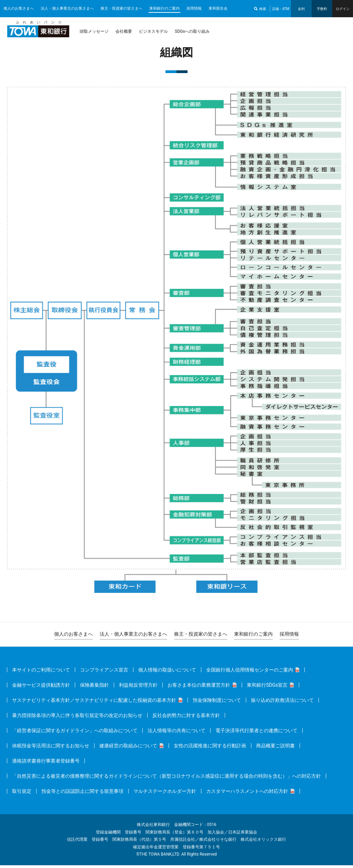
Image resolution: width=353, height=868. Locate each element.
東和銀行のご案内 (164, 8)
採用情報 (194, 8)
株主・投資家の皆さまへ (122, 8)
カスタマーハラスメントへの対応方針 (247, 794)
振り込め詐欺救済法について (282, 703)
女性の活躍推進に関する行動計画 (210, 748)
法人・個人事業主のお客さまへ (67, 8)
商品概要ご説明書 (275, 748)
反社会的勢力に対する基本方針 (186, 718)
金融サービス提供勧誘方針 (41, 688)
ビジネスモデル (153, 31)
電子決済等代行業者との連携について (256, 733)
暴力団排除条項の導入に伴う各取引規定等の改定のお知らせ (77, 718)
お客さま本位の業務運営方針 (199, 688)
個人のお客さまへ (19, 8)
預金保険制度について (217, 703)
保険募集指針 (94, 688)
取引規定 (22, 794)
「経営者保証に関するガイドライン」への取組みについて (75, 733)
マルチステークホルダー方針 (165, 794)
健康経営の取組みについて (128, 748)
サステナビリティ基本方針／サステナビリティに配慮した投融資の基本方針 (94, 703)
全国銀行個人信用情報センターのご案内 (250, 673)
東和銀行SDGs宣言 (267, 688)
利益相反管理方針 (138, 688)
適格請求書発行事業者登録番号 (46, 764)
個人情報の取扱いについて (167, 673)
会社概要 (124, 31)
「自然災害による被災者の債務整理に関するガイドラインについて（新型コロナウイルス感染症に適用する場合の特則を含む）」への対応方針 (167, 779)
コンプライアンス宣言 (104, 673)
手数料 (322, 9)
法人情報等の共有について (176, 733)
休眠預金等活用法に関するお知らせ (51, 748)
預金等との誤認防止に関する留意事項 (82, 794)
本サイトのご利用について (41, 673)
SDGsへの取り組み (192, 31)
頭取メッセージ (94, 31)
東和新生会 (218, 8)
